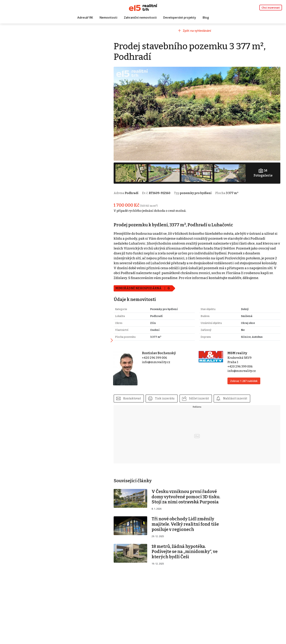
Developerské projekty (180, 18)
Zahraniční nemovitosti (140, 18)
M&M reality (239, 355)
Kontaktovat (139, 399)
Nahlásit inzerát (242, 399)
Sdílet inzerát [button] (206, 399)
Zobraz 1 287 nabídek (246, 383)
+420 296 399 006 (160, 359)
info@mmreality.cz (162, 364)
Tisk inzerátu (172, 399)
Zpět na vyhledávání (200, 32)
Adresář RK (85, 18)
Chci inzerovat (271, 8)
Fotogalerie (263, 170)
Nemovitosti (108, 18)
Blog (206, 18)
